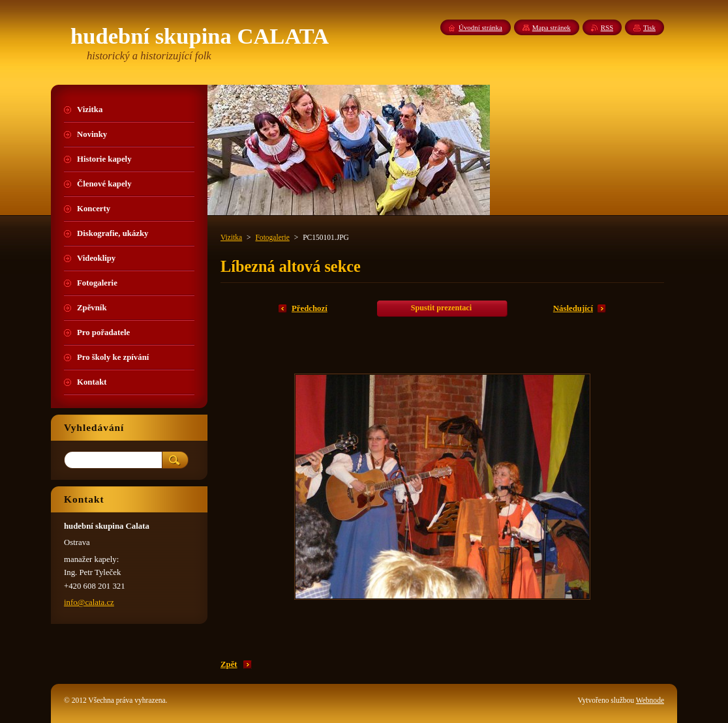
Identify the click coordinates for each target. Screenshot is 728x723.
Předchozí (310, 308)
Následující (573, 308)
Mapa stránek (552, 27)
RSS (607, 27)
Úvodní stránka (480, 27)
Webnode (650, 700)
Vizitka (231, 237)
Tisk (649, 27)
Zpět (229, 664)
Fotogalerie (272, 237)
